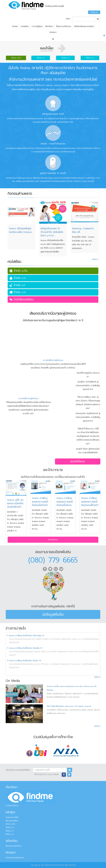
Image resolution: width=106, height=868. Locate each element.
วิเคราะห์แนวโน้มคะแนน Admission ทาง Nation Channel (69, 706)
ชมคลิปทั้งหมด (78, 461)
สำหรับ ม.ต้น (16, 58)
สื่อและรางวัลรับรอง (64, 26)
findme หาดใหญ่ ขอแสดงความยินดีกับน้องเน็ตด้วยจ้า (40, 502)
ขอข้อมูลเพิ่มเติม (53, 614)
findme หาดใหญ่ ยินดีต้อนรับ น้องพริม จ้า (25, 648)
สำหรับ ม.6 (90, 58)
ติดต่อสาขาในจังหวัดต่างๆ (15, 858)
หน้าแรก (15, 26)
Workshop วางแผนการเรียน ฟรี (83, 230)
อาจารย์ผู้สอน (37, 26)
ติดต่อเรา (53, 32)
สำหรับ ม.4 (41, 58)
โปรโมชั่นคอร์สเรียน (24, 299)
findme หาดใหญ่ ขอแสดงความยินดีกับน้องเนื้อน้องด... (65, 502)
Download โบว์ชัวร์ (12, 817)
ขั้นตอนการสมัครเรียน (13, 846)
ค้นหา (68, 19)
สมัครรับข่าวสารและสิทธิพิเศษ (18, 770)
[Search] (84, 19)
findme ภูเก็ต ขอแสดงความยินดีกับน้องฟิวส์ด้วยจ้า (15, 503)
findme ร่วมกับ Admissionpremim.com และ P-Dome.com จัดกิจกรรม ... (72, 688)
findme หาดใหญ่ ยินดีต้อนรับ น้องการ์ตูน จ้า (26, 636)
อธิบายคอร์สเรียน (12, 821)
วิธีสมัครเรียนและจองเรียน (84, 26)
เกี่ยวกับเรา (49, 26)
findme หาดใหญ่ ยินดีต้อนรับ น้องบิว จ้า (24, 661)
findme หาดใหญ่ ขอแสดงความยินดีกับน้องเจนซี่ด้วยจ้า (90, 502)
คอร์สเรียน (25, 26)
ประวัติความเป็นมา (12, 806)
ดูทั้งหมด (97, 677)
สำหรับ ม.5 (65, 58)
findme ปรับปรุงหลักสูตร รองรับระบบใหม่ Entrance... (21, 230)
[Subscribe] (50, 770)
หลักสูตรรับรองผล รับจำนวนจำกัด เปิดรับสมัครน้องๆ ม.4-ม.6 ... (52, 232)
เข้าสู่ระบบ (94, 12)
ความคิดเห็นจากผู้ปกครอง (53, 360)
